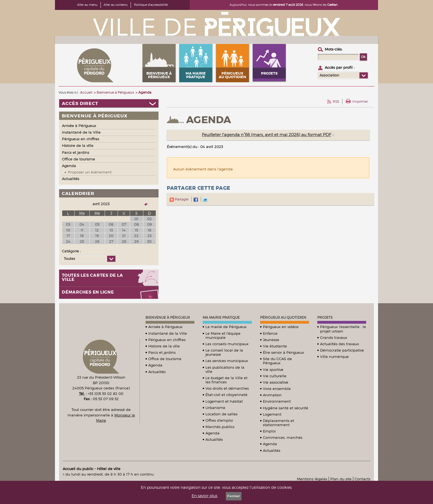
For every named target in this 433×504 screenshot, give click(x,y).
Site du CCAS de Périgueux (277, 361)
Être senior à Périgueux (283, 352)
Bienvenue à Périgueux (168, 317)
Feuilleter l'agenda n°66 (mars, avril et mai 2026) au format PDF (266, 135)
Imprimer (360, 101)
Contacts (362, 479)
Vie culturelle (275, 376)
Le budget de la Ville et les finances (226, 380)
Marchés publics (220, 427)
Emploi (269, 431)
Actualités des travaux (340, 344)
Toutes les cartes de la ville (92, 278)
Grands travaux (334, 337)
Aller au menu (87, 5)
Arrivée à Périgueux (165, 327)
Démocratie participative (342, 350)
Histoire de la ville (164, 346)
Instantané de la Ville (168, 333)
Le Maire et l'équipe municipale (223, 335)
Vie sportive (273, 370)
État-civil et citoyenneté (226, 395)
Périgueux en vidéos (281, 327)
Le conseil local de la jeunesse (224, 352)
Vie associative (276, 382)
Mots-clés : (334, 49)
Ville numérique (334, 357)
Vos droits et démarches (227, 388)
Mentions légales (312, 479)
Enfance (270, 333)
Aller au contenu (116, 5)
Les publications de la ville (225, 369)
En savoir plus (204, 496)
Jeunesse (271, 340)
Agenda (155, 365)
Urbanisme (215, 408)
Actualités (157, 372)
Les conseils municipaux (227, 344)
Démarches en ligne (88, 292)
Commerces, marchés (283, 437)
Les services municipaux (227, 361)
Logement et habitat (224, 401)
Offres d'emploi (219, 420)
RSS (336, 101)
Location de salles (221, 414)
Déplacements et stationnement (278, 423)
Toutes (69, 258)
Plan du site (341, 479)
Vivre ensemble (277, 389)
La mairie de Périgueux (226, 327)
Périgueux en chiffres (167, 340)
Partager (179, 199)
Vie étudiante (275, 346)
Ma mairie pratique (221, 317)
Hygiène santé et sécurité (286, 408)
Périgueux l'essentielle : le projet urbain (343, 329)
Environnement (277, 401)
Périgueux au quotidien (283, 317)
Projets (325, 317)
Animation (272, 395)
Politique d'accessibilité (151, 5)
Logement (272, 414)
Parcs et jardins (162, 352)
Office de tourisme (165, 359)
